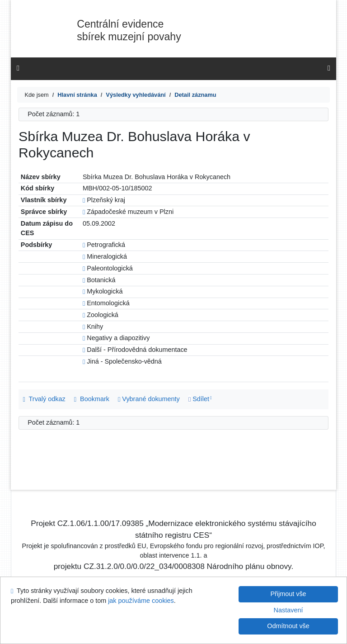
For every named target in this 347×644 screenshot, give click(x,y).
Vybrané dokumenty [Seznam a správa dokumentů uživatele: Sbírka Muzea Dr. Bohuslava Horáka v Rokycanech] (149, 399)
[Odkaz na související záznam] (84, 200)
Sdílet (199, 399)
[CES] (77, 95)
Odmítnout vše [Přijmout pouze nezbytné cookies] (288, 626)
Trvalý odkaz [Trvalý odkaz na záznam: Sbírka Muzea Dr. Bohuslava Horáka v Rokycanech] (44, 399)
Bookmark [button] (92, 399)
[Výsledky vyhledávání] (136, 95)
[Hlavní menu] (329, 68)
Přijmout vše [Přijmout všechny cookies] (288, 594)
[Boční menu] (18, 68)
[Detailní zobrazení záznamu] (195, 95)
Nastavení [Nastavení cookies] (288, 610)
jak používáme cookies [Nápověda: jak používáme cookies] (141, 601)
